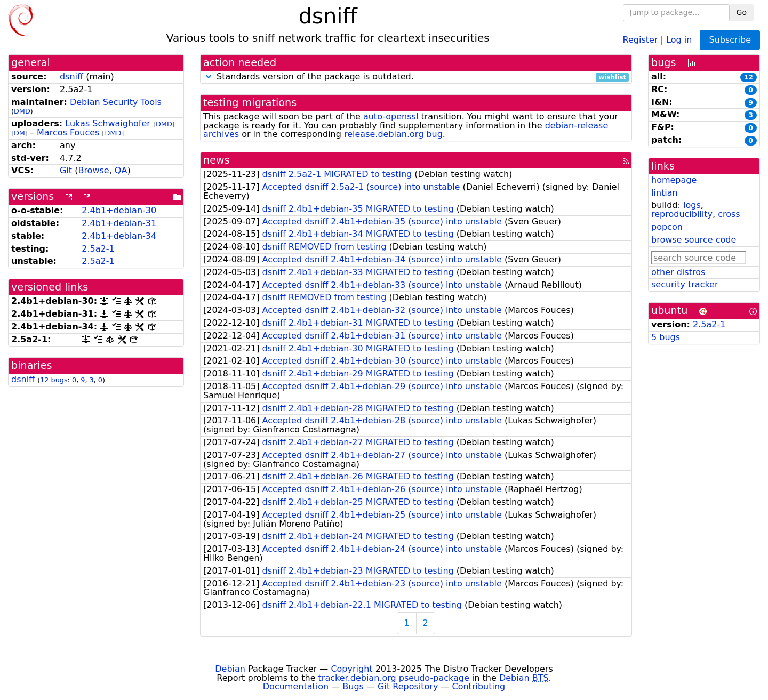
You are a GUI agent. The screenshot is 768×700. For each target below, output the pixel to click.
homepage (674, 180)
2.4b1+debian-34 (119, 236)
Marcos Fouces (68, 132)
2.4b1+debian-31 (119, 223)
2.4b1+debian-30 (119, 210)
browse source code (694, 240)
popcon (667, 227)
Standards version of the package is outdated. (416, 77)
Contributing (479, 686)
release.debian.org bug (393, 134)
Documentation (296, 686)
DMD (22, 111)
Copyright (351, 669)
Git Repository (408, 686)
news (217, 160)
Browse (93, 170)
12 (749, 77)
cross (729, 214)
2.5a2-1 (98, 249)
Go (742, 12)
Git (66, 170)
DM (19, 133)
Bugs (353, 686)
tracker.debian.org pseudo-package (394, 678)
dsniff (71, 77)
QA (121, 170)
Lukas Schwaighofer (108, 123)
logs (692, 205)
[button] (209, 77)
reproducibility (682, 214)
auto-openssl (391, 116)
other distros (678, 272)
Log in (679, 39)
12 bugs (54, 380)
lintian (665, 193)
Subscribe (730, 40)
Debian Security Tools (116, 102)
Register (641, 39)
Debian (230, 669)
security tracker (685, 284)
